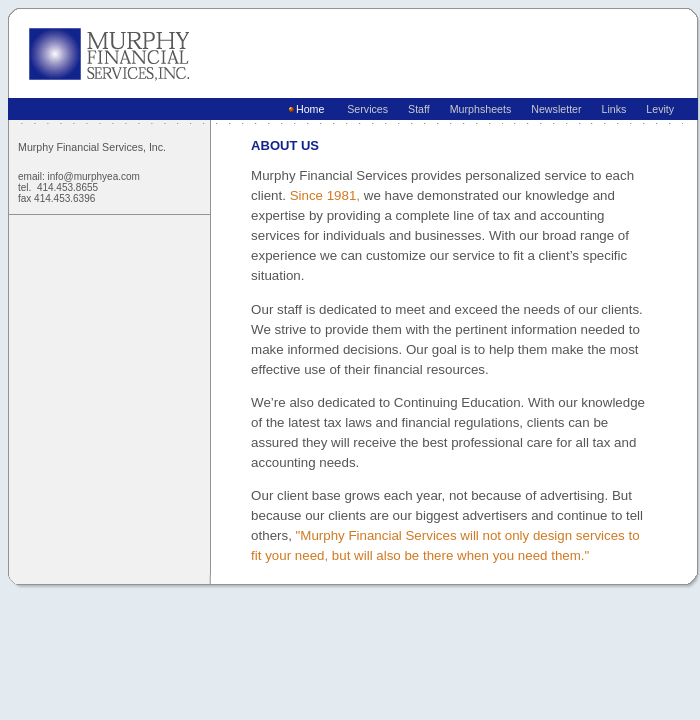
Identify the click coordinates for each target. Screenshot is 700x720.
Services (364, 109)
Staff (415, 109)
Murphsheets (477, 109)
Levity (656, 109)
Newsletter (552, 109)
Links (611, 109)
